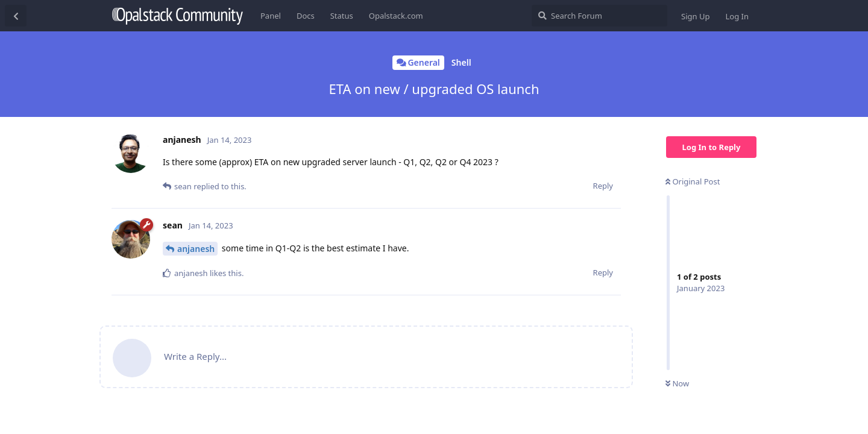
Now (677, 383)
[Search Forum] (599, 16)
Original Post (693, 181)
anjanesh (196, 249)
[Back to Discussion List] (16, 16)
